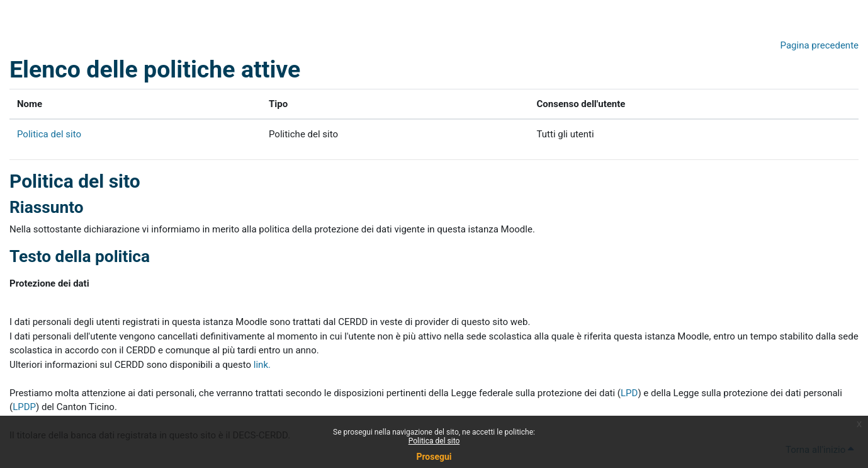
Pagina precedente (820, 45)
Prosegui (434, 457)
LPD (629, 393)
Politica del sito (434, 441)
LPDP (24, 407)
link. (262, 365)
